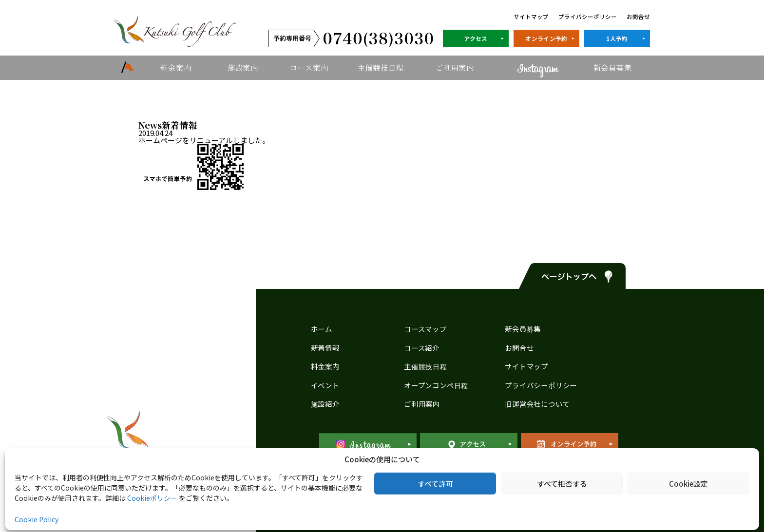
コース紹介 (422, 348)
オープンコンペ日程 (436, 385)
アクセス (476, 38)
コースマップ (425, 329)
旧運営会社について (537, 404)
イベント (325, 385)
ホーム (322, 329)
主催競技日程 (381, 67)
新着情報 (325, 348)
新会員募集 (613, 67)
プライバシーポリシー (588, 17)
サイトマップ (531, 17)
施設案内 (243, 67)
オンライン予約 (546, 38)
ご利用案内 (455, 67)
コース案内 (309, 67)
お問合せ (638, 17)
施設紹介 (325, 404)
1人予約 (617, 38)
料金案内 (176, 67)
